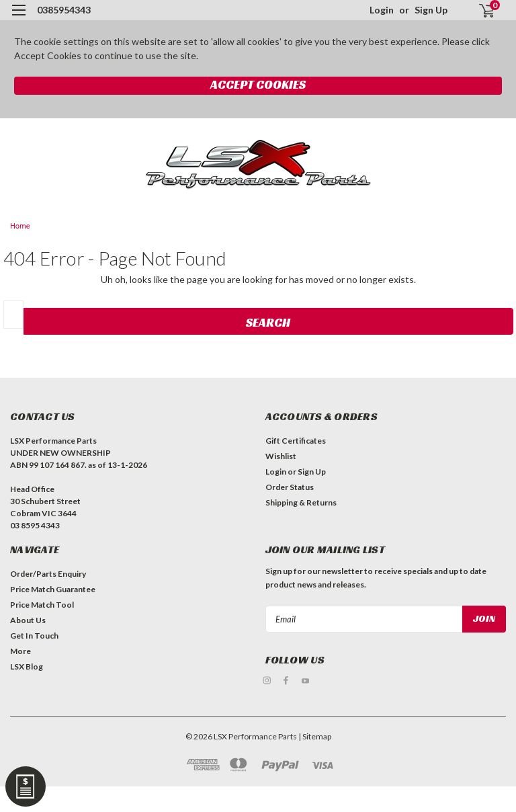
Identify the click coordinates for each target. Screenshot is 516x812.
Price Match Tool (42, 605)
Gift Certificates (296, 441)
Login (382, 10)
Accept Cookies (258, 84)
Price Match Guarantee (53, 589)
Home (20, 226)
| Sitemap (315, 735)
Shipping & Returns (301, 502)
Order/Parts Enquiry (48, 574)
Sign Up (431, 10)
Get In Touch (34, 636)
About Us (28, 620)
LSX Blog (27, 666)
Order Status (290, 487)
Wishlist (281, 456)
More (20, 651)
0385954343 (64, 10)
